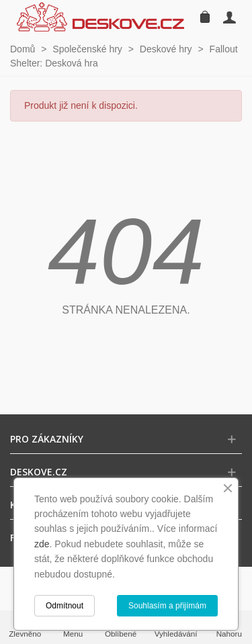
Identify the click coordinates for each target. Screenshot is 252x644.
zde (42, 544)
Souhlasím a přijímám (167, 606)
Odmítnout (65, 606)
